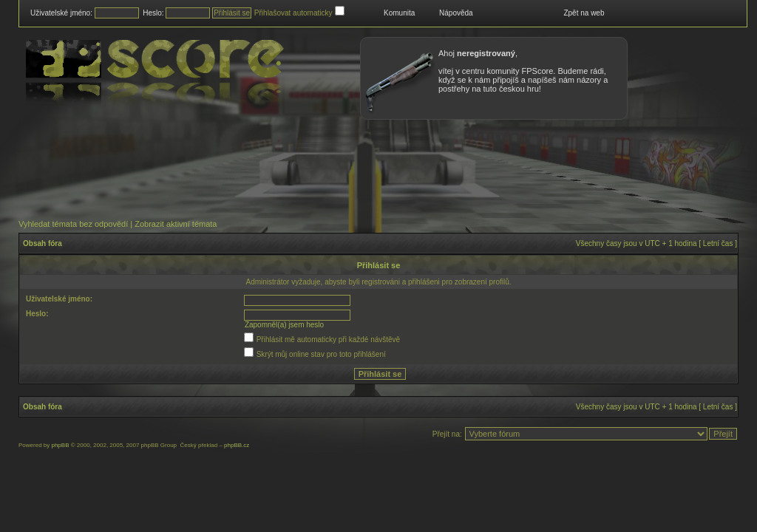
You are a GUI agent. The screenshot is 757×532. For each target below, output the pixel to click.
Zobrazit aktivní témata (176, 224)
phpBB (60, 445)
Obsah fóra (43, 243)
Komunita (399, 13)
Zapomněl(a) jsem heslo (284, 325)
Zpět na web (584, 13)
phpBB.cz (237, 445)
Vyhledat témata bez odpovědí (73, 224)
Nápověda (456, 13)
